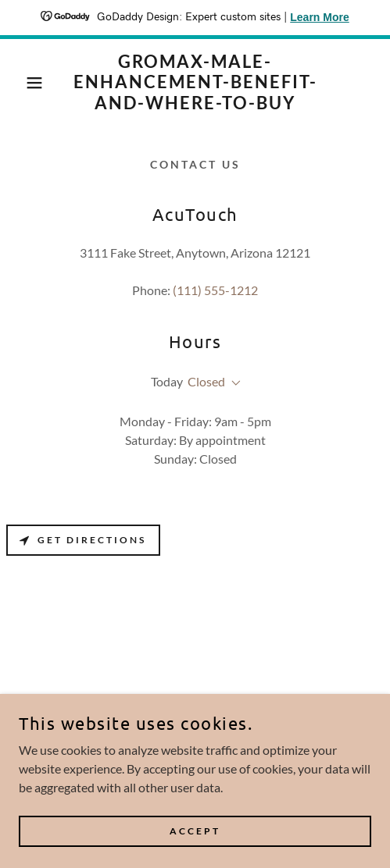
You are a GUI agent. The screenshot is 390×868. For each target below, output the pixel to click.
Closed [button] (206, 381)
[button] (28, 83)
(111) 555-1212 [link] (215, 290)
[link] (195, 82)
